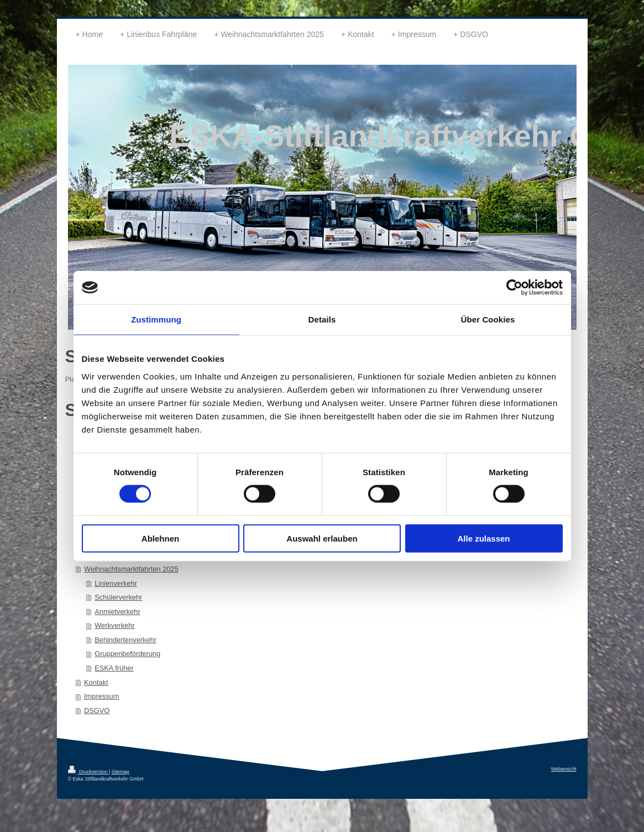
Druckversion (88, 772)
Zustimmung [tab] (156, 319)
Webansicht (564, 769)
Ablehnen (160, 538)
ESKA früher (114, 668)
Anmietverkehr (117, 612)
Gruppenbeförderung (127, 654)
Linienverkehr (116, 583)
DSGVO (97, 711)
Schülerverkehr (118, 597)
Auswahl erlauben (322, 538)
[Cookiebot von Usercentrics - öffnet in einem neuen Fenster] (514, 288)
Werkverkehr (114, 625)
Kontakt (96, 682)
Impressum (101, 696)
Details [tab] (322, 319)
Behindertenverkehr (125, 640)
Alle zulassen (483, 538)
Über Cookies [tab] (488, 319)
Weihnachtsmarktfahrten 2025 (131, 569)
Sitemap (120, 772)
